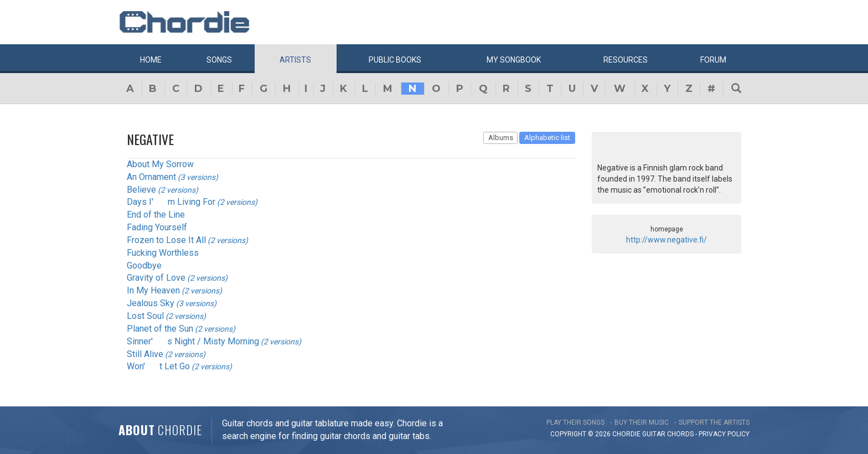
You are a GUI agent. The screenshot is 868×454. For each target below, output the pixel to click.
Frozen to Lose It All (166, 240)
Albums (501, 138)
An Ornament (151, 177)
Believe (141, 190)
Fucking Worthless (163, 253)
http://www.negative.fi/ (666, 240)
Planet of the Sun (160, 329)
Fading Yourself (157, 227)
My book (514, 60)
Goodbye (144, 265)
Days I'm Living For (171, 202)
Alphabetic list (547, 138)
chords (680, 434)
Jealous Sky (151, 303)
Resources (626, 60)
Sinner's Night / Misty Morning (193, 341)
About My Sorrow (160, 164)
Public (395, 60)
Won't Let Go (158, 366)
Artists (295, 60)
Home (151, 60)
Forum (713, 60)
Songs (219, 60)
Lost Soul (145, 316)
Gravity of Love (156, 278)
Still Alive (145, 354)
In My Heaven (153, 290)
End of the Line (156, 215)
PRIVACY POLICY (724, 434)
